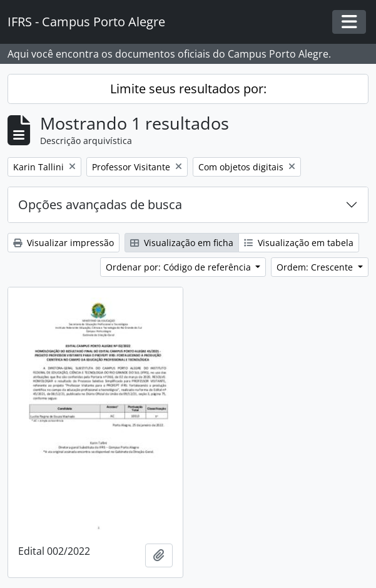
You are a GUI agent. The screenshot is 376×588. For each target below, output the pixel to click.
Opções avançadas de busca (100, 204)
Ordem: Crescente (316, 267)
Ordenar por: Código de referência (180, 267)
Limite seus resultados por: (188, 89)
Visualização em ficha (182, 243)
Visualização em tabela (299, 243)
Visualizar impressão (64, 243)
